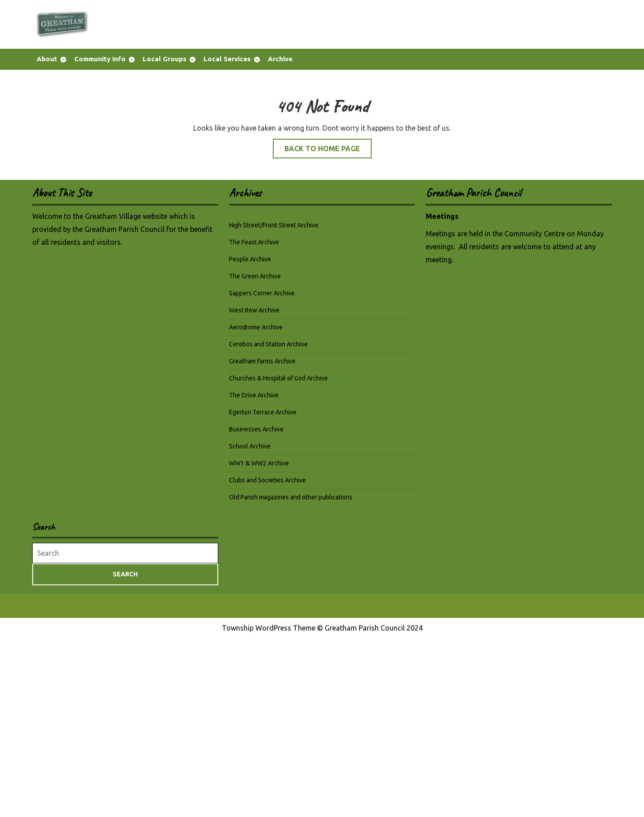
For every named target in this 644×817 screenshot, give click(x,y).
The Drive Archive (254, 398)
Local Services (227, 59)
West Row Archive (254, 313)
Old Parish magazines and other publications (291, 500)
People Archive (250, 262)
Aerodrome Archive (256, 330)
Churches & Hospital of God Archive (278, 381)
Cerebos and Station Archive (268, 347)
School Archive (250, 449)
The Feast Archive (254, 245)
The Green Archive (255, 279)
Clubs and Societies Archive (267, 483)
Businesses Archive (256, 432)
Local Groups (165, 59)
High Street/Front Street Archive (274, 228)
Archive (280, 59)
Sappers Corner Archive (262, 296)
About (47, 59)
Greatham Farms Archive (262, 364)
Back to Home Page (328, 151)
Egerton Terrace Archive (263, 415)
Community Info (100, 59)
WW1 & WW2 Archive (259, 466)
